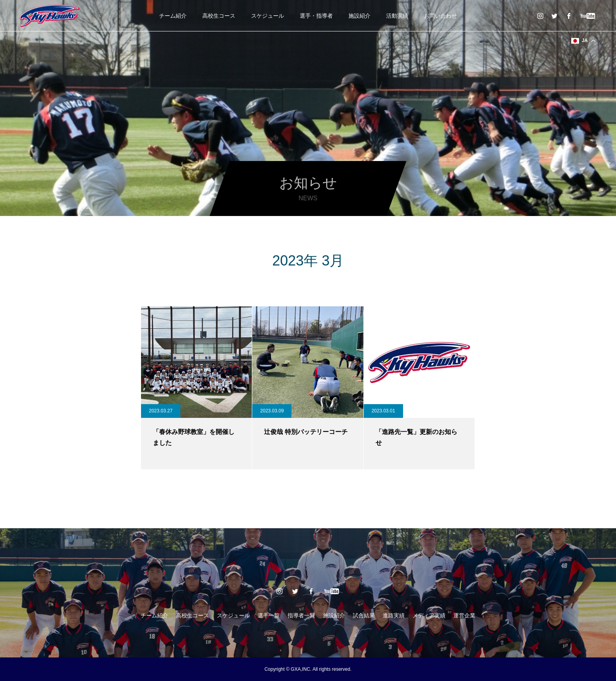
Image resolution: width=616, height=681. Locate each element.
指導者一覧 (301, 615)
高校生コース (219, 16)
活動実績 (397, 16)
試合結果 (364, 615)
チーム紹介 (173, 16)
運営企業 (464, 615)
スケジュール (268, 16)
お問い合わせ (440, 16)
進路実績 (394, 615)
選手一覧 (269, 615)
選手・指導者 (316, 16)
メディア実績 (429, 615)
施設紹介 (359, 16)
